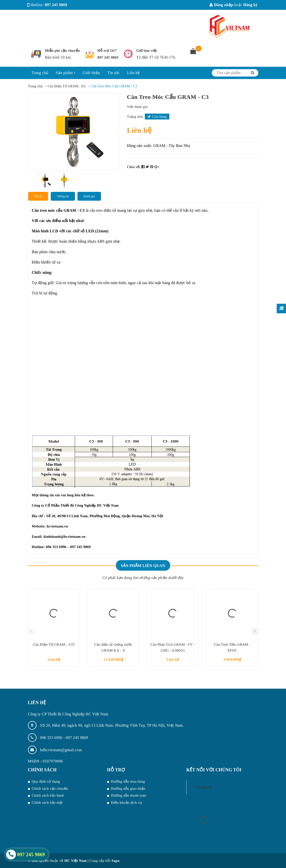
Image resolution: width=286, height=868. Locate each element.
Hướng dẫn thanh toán (129, 795)
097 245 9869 (56, 5)
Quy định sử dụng (46, 781)
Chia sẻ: (134, 167)
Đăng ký (250, 5)
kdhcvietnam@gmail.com (61, 750)
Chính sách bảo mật (47, 802)
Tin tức (113, 73)
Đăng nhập (221, 5)
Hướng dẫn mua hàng (128, 781)
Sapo (116, 861)
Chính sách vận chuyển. (50, 789)
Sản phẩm (66, 73)
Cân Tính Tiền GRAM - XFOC (232, 647)
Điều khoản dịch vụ (126, 802)
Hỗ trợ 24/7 (107, 51)
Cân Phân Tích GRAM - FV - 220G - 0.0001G (173, 647)
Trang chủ (40, 73)
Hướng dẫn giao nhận (128, 789)
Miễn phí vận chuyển (62, 51)
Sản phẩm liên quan (143, 566)
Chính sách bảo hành (48, 795)
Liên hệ (133, 73)
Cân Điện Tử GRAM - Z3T (54, 644)
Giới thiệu (91, 73)
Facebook (203, 787)
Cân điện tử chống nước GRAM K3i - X (113, 647)
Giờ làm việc (147, 51)
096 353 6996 (52, 738)
